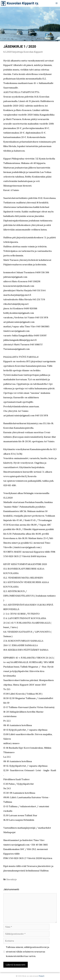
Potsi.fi (41, 976)
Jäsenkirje (12, 879)
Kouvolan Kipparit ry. (23, 3)
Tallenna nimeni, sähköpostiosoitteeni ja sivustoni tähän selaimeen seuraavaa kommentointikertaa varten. (28, 952)
